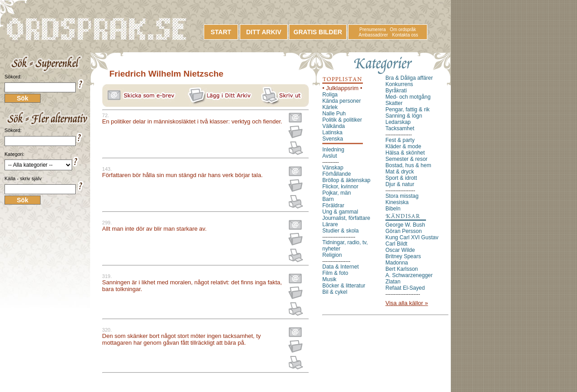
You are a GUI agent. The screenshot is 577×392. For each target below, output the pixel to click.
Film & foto (335, 273)
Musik (329, 279)
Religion (332, 255)
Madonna (397, 263)
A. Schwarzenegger (409, 275)
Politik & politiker (342, 120)
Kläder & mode (403, 146)
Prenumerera (372, 30)
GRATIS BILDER (318, 32)
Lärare (330, 224)
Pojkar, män (337, 193)
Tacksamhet (400, 128)
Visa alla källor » (407, 303)
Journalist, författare (346, 218)
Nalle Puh (334, 114)
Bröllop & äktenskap (346, 180)
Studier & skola (341, 231)
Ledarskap (398, 122)
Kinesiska (397, 202)
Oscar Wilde (400, 250)
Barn (328, 199)
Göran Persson (404, 231)
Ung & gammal (340, 212)
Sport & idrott (401, 178)
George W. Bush (405, 225)
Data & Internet (341, 267)
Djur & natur (400, 184)
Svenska (333, 139)
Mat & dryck (400, 172)
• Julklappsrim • (342, 88)
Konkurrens (399, 84)
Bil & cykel (335, 292)
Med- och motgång (408, 97)
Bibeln (393, 209)
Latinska (332, 132)
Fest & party (400, 140)
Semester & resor (406, 159)
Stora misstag (402, 196)
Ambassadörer (373, 35)
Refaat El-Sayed (405, 288)
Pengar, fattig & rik (408, 109)
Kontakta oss (405, 35)
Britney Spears (403, 256)
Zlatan (393, 282)
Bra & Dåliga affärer (409, 78)
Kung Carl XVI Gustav (412, 237)
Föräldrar (333, 205)
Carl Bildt (396, 244)
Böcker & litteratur (344, 286)
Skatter (394, 103)
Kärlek (330, 107)
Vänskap (333, 168)
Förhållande (337, 174)
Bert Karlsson (402, 269)
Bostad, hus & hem (408, 165)
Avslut (330, 156)
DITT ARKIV (264, 32)
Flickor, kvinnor (340, 187)
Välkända (334, 126)
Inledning (333, 150)
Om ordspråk (403, 30)
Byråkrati (396, 91)
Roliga (330, 95)
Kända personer (341, 101)
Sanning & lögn (404, 116)
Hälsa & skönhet (405, 153)
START (221, 32)
